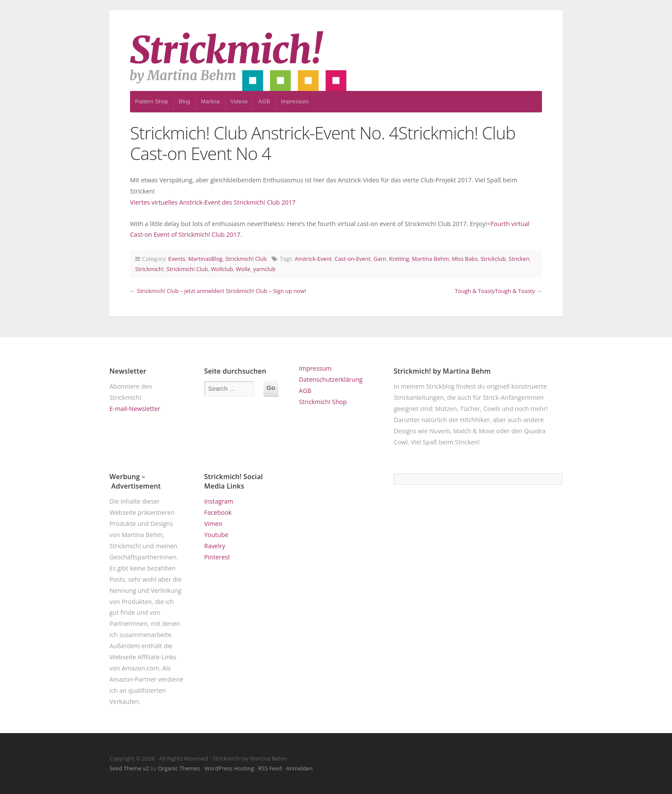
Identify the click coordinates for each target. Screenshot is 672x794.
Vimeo (213, 524)
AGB (264, 101)
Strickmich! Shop (323, 402)
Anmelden (300, 768)
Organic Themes (179, 768)
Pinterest (217, 557)
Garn (380, 259)
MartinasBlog (205, 259)
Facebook (218, 512)
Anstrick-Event (313, 259)
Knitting (399, 259)
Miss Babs (465, 259)
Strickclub (493, 259)
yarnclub (264, 269)
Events (177, 259)
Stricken (519, 259)
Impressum (295, 101)
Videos (239, 101)
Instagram (219, 501)
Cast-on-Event (353, 259)
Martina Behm (430, 259)
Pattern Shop (152, 101)
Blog (185, 101)
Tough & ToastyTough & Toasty (495, 291)
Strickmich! (149, 269)
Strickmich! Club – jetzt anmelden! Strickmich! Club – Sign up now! (221, 291)
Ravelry (215, 546)
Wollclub (222, 269)
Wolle (243, 269)
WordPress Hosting (229, 768)
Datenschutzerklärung (331, 379)
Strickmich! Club (246, 259)
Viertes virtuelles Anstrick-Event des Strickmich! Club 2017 (213, 202)
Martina (210, 101)
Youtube (216, 535)
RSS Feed (270, 768)
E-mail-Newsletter (135, 409)
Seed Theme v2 (129, 768)
